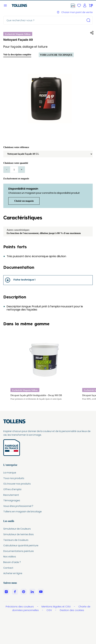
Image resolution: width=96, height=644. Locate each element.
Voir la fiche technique (56, 55)
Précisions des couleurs (20, 607)
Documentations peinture (19, 551)
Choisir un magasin (24, 201)
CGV (49, 610)
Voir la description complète (17, 55)
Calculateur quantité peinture (21, 545)
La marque (10, 473)
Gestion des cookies (72, 610)
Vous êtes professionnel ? (18, 506)
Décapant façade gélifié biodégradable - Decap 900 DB (36, 395)
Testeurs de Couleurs (16, 540)
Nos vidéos (10, 557)
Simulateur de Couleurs (17, 529)
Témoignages (12, 500)
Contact (8, 568)
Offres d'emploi (12, 489)
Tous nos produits (14, 478)
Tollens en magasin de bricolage (23, 512)
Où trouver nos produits (17, 484)
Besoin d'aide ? (12, 562)
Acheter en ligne (13, 573)
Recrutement (11, 495)
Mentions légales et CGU (56, 607)
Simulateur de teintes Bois (19, 534)
